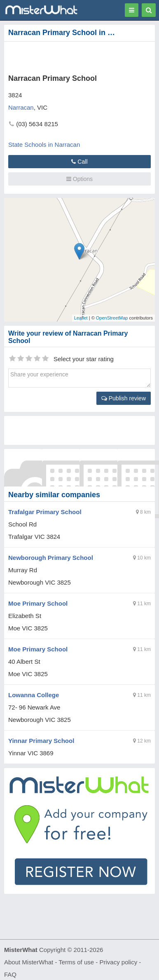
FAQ (10, 974)
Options (79, 179)
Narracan (21, 107)
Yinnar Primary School (41, 741)
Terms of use (76, 962)
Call (79, 162)
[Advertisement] (68, 56)
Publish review (124, 398)
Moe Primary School (38, 603)
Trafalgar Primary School (45, 512)
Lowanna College (34, 695)
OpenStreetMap (112, 318)
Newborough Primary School (51, 558)
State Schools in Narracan (44, 145)
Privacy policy (119, 962)
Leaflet (81, 318)
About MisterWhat (29, 962)
